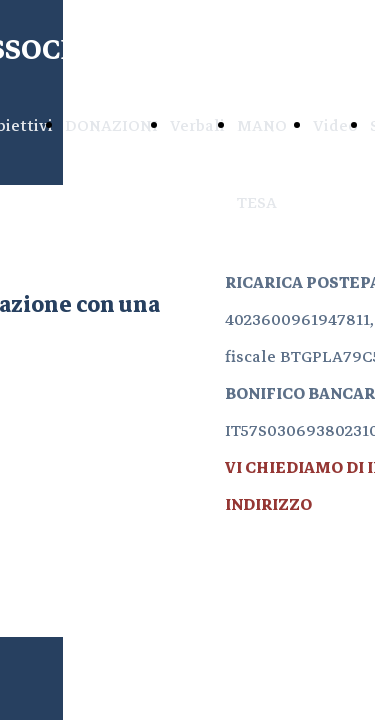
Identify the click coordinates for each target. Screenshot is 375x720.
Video (335, 126)
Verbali (197, 126)
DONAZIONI (111, 126)
